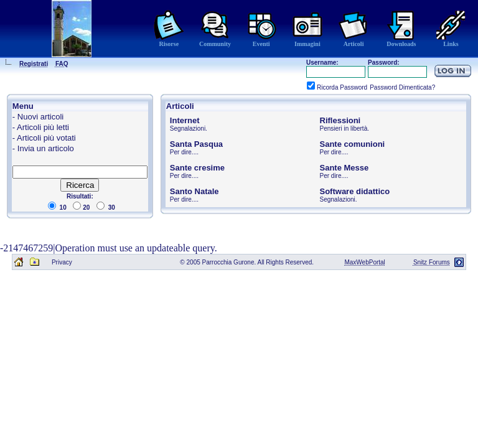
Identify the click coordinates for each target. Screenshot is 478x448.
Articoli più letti (43, 127)
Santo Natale (194, 191)
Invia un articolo (46, 148)
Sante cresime (197, 168)
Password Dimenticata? (402, 87)
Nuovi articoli (40, 117)
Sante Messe (344, 168)
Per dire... (183, 152)
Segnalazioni (188, 128)
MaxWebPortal (364, 262)
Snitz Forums (432, 262)
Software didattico (355, 191)
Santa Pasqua (196, 144)
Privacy (62, 262)
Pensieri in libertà (344, 128)
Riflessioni (340, 120)
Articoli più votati (46, 138)
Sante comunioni (353, 144)
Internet (185, 120)
